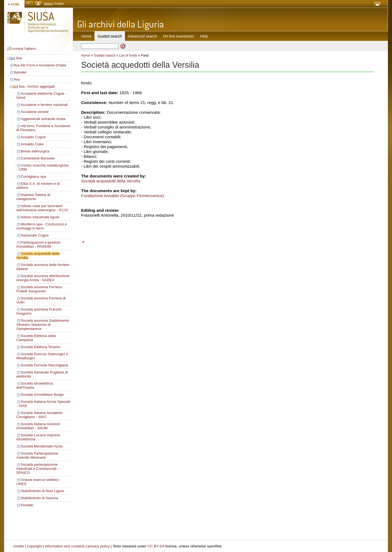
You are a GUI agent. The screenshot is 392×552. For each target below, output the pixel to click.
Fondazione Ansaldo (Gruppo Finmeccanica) (122, 196)
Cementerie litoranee (38, 158)
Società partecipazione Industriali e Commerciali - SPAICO (37, 469)
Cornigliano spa (33, 177)
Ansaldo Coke (32, 144)
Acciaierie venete (35, 112)
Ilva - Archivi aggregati (37, 86)
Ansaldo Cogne (33, 137)
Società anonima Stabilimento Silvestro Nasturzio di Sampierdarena (43, 325)
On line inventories (179, 36)
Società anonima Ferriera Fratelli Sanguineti (39, 289)
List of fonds (128, 56)
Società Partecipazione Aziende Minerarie (37, 455)
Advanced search (143, 36)
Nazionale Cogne (35, 235)
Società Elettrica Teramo (40, 347)
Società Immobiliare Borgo (42, 395)
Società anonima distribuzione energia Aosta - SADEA (43, 278)
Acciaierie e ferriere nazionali (44, 105)
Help (204, 36)
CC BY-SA (156, 546)
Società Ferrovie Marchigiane (45, 365)
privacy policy (99, 546)
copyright (34, 546)
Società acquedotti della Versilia (111, 181)
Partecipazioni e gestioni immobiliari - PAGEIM (38, 244)
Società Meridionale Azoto (42, 446)
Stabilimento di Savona (39, 498)
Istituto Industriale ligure (40, 217)
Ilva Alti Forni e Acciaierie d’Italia (40, 65)
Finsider (27, 505)
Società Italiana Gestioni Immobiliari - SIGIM (38, 426)
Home (86, 36)
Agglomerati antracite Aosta (43, 119)
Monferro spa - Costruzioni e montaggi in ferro (42, 226)
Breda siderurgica (35, 151)
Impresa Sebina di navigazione (33, 197)
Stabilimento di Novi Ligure (42, 491)
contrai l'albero (24, 49)
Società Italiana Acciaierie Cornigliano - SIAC (39, 415)
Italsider (20, 72)
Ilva (19, 58)
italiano (48, 4)
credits (19, 546)
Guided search (105, 56)
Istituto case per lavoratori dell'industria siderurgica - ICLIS (42, 208)
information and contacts (65, 546)
